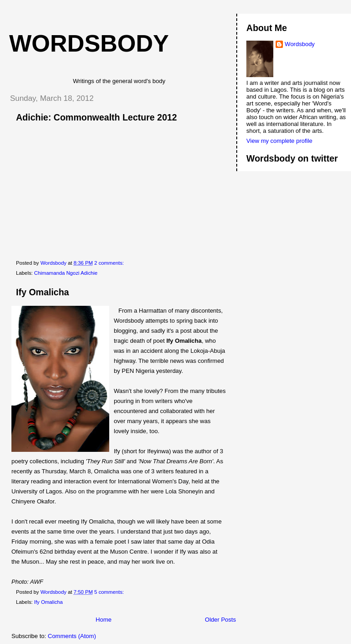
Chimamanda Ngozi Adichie (66, 273)
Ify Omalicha (43, 292)
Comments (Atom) (72, 636)
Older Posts (220, 620)
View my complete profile (279, 141)
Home (104, 620)
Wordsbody (300, 44)
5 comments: (110, 592)
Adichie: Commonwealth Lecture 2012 (96, 117)
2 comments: (110, 263)
